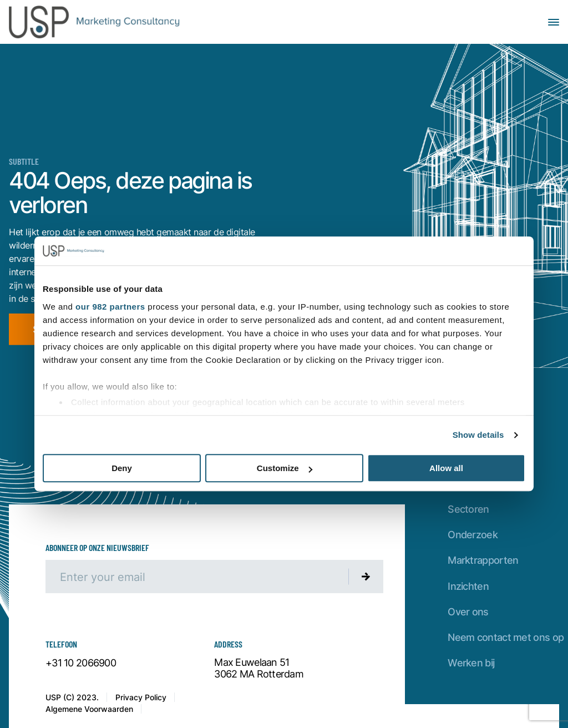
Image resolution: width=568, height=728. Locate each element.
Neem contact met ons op (506, 637)
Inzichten (468, 586)
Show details (478, 435)
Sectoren (468, 509)
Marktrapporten (483, 560)
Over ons (468, 612)
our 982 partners (110, 307)
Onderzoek (473, 535)
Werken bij (471, 663)
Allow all (446, 469)
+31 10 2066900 (81, 663)
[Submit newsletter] (366, 577)
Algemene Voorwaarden (89, 709)
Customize (285, 469)
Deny (122, 469)
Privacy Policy (141, 697)
